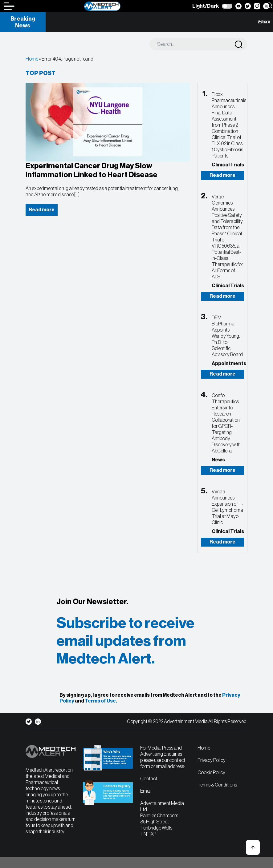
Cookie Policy (211, 773)
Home (32, 59)
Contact (149, 779)
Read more (222, 175)
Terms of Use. (101, 701)
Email (146, 791)
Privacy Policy (212, 760)
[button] (253, 847)
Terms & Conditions (217, 785)
